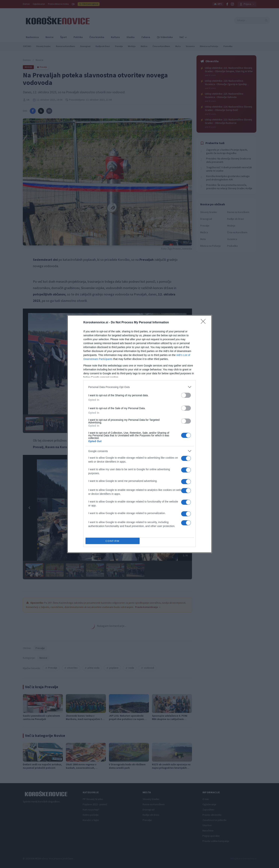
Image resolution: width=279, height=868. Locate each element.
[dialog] (140, 434)
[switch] (186, 395)
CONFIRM (113, 541)
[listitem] (140, 387)
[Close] (204, 323)
